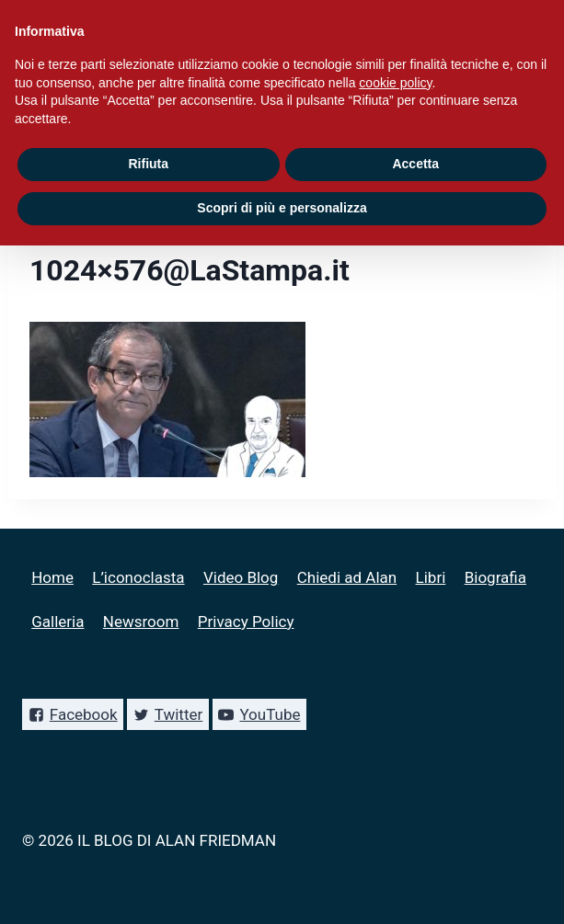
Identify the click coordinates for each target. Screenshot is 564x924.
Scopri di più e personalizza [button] (282, 208)
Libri (431, 577)
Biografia (495, 577)
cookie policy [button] (395, 83)
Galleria (58, 622)
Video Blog (241, 577)
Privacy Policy (246, 622)
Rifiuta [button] (148, 164)
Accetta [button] (415, 164)
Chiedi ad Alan (347, 577)
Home (52, 577)
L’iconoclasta (138, 577)
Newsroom (141, 622)
